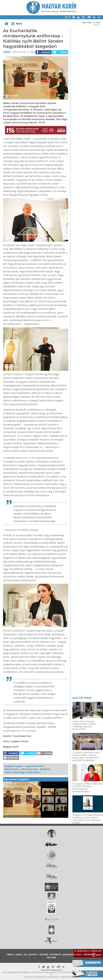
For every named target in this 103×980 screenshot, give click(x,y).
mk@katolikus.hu (75, 972)
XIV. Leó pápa (31, 954)
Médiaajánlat (41, 977)
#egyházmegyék (14, 766)
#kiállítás (45, 769)
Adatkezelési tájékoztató (69, 977)
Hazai (7, 52)
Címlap (10, 954)
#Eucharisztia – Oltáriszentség (21, 769)
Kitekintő (55, 954)
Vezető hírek (82, 698)
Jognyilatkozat (53, 977)
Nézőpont (89, 954)
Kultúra (51, 957)
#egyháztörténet (34, 766)
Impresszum (29, 977)
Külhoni (44, 954)
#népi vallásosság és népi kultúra (23, 772)
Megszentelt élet (72, 954)
